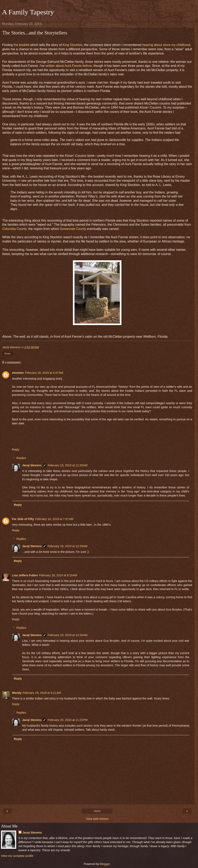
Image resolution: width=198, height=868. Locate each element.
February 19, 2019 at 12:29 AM (67, 546)
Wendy (17, 693)
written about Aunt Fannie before (69, 66)
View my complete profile (17, 856)
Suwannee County (73, 229)
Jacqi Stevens (32, 465)
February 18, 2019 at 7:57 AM (54, 519)
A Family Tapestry (28, 12)
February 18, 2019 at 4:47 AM (44, 373)
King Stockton (72, 45)
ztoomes (18, 373)
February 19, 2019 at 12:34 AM (67, 635)
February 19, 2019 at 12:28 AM (67, 465)
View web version (97, 819)
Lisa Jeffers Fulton (25, 575)
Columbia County (14, 229)
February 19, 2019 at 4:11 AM (42, 693)
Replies (21, 458)
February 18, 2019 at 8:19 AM (58, 575)
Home (97, 811)
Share (7, 354)
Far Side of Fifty (23, 519)
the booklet (21, 45)
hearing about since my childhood (166, 45)
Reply (16, 449)
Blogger (105, 864)
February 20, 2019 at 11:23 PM (68, 720)
